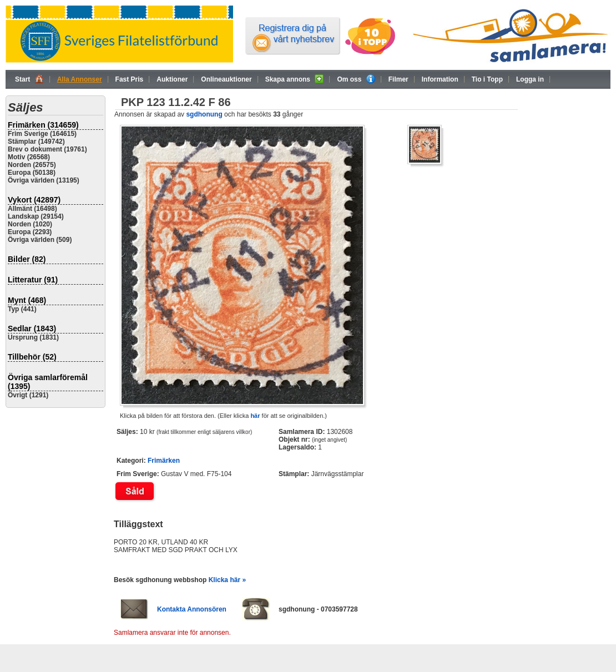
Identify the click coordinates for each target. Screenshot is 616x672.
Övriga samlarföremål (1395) (48, 382)
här (255, 416)
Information (440, 79)
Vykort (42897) (34, 200)
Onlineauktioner (226, 79)
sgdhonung (204, 114)
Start (29, 79)
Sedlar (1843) (32, 329)
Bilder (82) (27, 259)
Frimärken (164, 461)
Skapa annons (295, 79)
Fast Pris (130, 79)
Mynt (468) (27, 300)
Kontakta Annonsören (192, 609)
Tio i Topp (487, 79)
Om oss (356, 79)
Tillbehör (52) (32, 357)
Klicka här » (227, 580)
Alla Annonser (80, 79)
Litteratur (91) (33, 280)
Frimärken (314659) (43, 125)
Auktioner (172, 79)
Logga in (530, 79)
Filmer (398, 79)
